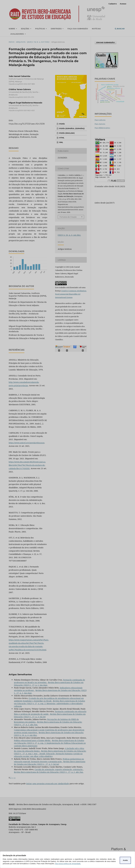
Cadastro (113, 4)
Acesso (123, 4)
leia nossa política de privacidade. (68, 864)
